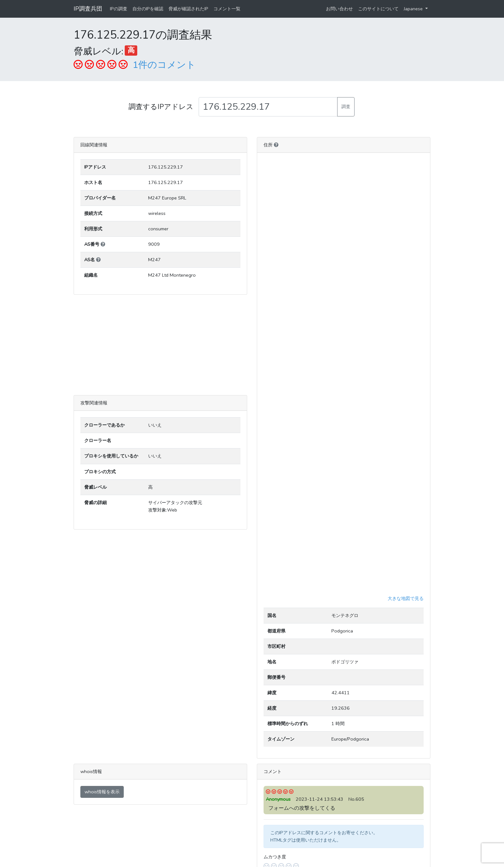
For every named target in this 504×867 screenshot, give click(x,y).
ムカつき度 (275, 857)
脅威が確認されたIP (188, 9)
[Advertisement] (160, 345)
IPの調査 (119, 9)
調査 (346, 106)
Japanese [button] (414, 9)
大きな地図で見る (406, 598)
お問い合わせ (339, 9)
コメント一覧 (227, 9)
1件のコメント (164, 65)
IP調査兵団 (88, 9)
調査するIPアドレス (161, 107)
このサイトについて (378, 9)
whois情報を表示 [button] (102, 792)
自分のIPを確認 (148, 9)
